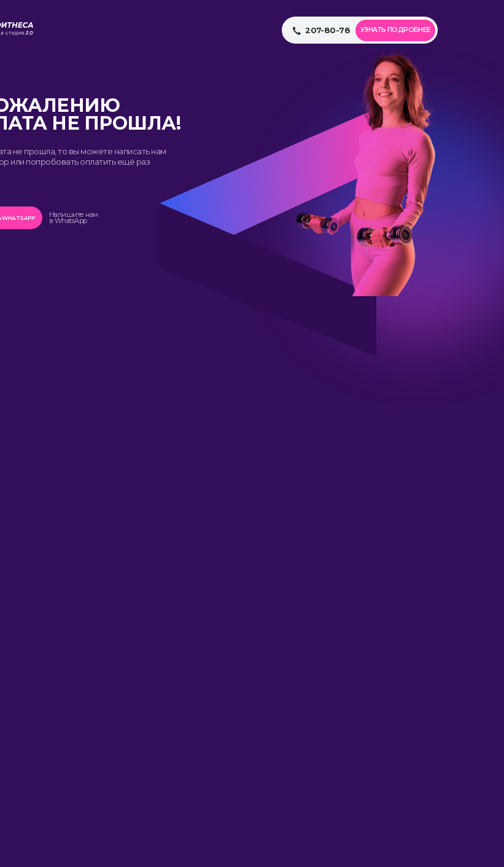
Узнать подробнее (396, 30)
